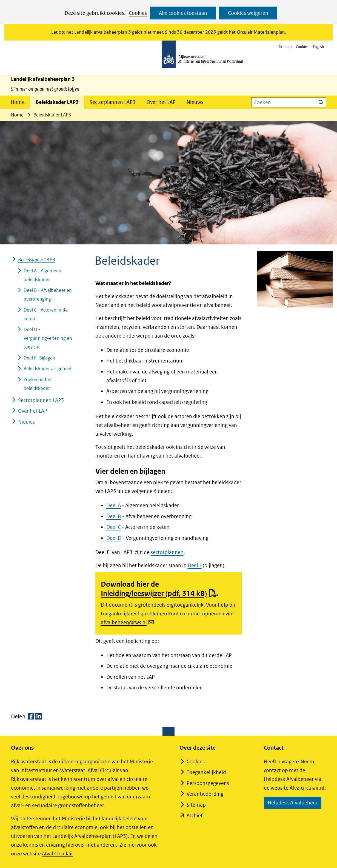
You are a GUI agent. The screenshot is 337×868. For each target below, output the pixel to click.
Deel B (114, 516)
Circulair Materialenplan (261, 32)
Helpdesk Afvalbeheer (295, 803)
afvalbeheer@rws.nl (127, 622)
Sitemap (285, 47)
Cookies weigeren (248, 13)
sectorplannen (167, 552)
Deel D (114, 538)
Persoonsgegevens (208, 783)
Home (18, 102)
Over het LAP (161, 102)
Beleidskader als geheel (47, 369)
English (318, 47)
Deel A (114, 505)
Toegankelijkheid (206, 772)
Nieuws (195, 102)
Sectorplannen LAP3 (113, 102)
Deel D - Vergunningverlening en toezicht (48, 338)
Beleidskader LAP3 (57, 102)
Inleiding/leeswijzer (159, 593)
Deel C (114, 527)
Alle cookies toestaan (183, 13)
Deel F (195, 565)
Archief (195, 816)
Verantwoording (205, 794)
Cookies (138, 13)
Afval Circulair (58, 854)
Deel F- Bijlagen (39, 358)
